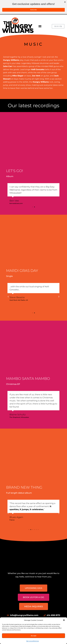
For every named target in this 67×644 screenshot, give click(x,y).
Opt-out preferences (32, 641)
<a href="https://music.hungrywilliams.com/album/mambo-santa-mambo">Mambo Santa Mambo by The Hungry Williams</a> (24, 351)
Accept (34, 636)
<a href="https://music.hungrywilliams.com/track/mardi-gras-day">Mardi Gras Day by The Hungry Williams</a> (24, 243)
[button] (64, 620)
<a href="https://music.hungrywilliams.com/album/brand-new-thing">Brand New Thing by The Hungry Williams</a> (24, 459)
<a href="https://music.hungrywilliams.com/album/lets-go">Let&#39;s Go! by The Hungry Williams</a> (24, 142)
